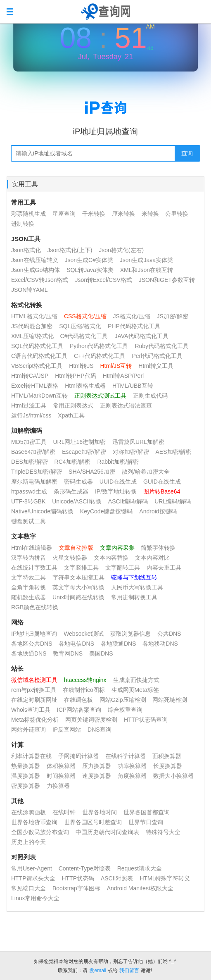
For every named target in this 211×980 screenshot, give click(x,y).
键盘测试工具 (28, 521)
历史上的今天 (28, 842)
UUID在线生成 (118, 482)
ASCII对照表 (117, 878)
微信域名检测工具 (34, 680)
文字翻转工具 (123, 567)
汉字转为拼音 (28, 558)
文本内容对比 (152, 558)
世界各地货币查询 (34, 822)
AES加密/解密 (174, 452)
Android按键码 (158, 511)
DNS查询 (100, 730)
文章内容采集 (117, 548)
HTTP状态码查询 (146, 720)
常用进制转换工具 (134, 597)
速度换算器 (97, 776)
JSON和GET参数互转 (167, 280)
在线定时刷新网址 (34, 700)
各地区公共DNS (32, 644)
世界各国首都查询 (147, 812)
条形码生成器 (71, 491)
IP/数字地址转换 (116, 491)
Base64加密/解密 (33, 452)
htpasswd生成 (29, 491)
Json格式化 (26, 250)
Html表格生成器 (85, 386)
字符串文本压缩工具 (78, 577)
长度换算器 (168, 766)
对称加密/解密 (131, 452)
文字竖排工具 (81, 567)
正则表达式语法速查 (126, 405)
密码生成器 (78, 482)
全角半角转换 (28, 587)
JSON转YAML (29, 290)
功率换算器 (132, 766)
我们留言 (129, 970)
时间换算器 (61, 776)
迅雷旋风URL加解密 (138, 442)
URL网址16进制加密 (79, 442)
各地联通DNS (119, 644)
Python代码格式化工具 (99, 346)
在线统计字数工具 (34, 567)
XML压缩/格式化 (33, 336)
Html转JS (81, 366)
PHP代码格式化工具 (134, 326)
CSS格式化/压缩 (85, 316)
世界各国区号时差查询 (93, 822)
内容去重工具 (164, 567)
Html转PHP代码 (76, 376)
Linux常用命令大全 (35, 898)
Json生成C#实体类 (89, 260)
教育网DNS (68, 653)
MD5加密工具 (29, 442)
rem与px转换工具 (34, 690)
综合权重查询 (125, 710)
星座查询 (64, 214)
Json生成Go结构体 (36, 270)
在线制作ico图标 (84, 690)
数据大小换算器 (173, 776)
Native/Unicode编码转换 (42, 511)
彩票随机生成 (28, 214)
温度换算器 (26, 776)
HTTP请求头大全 (33, 878)
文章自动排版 (76, 548)
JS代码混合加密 (32, 326)
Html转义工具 (156, 366)
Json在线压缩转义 (35, 260)
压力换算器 (97, 766)
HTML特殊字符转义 (165, 878)
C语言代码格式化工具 (39, 356)
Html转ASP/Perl (123, 376)
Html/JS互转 (116, 366)
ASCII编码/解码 (128, 501)
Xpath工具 (71, 415)
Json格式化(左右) (121, 250)
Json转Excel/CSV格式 (103, 280)
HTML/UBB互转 (133, 386)
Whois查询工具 (31, 710)
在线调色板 (78, 700)
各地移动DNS (160, 644)
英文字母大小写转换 (78, 587)
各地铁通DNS (29, 653)
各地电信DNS (76, 644)
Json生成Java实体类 (146, 260)
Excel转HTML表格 (35, 386)
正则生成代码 (150, 396)
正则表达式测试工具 (100, 396)
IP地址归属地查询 (34, 634)
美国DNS (101, 653)
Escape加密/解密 (84, 452)
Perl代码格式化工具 (157, 356)
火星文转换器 (70, 558)
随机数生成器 (28, 597)
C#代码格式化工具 (84, 336)
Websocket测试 (84, 634)
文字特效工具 (28, 577)
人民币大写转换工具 (137, 587)
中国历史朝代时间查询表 (107, 832)
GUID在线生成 (162, 482)
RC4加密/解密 (73, 462)
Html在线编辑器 (32, 548)
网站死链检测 (170, 700)
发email (98, 970)
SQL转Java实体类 (90, 270)
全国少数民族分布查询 (40, 832)
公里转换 (177, 214)
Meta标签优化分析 (35, 720)
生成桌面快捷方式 (136, 680)
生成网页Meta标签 (135, 690)
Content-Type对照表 (85, 868)
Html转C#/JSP (30, 376)
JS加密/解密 (173, 316)
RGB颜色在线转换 (35, 607)
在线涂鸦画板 (28, 812)
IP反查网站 (67, 730)
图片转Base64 (162, 491)
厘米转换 (123, 214)
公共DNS (169, 634)
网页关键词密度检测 (91, 720)
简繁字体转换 (158, 548)
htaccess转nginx (85, 680)
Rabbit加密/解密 (118, 462)
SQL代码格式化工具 (37, 346)
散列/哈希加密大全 (146, 472)
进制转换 (23, 224)
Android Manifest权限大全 (140, 888)
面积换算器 (167, 756)
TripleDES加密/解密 (37, 472)
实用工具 (25, 184)
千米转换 (94, 214)
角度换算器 (132, 776)
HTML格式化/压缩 (34, 316)
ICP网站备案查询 (79, 710)
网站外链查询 (28, 730)
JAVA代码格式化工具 (141, 336)
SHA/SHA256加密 (92, 472)
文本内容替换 (111, 558)
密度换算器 (26, 786)
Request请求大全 (140, 868)
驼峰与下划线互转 (134, 577)
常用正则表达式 (73, 405)
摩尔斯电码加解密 (34, 482)
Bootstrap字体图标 (76, 888)
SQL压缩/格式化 (80, 326)
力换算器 (58, 786)
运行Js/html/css (31, 415)
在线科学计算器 (126, 756)
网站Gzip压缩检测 (123, 700)
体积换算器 (61, 766)
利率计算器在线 (31, 756)
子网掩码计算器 (78, 756)
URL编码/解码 (173, 501)
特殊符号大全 (163, 832)
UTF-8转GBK (28, 501)
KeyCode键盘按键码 (107, 511)
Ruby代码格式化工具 (162, 346)
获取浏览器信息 (130, 634)
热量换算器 (26, 766)
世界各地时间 (100, 812)
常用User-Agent (32, 868)
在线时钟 (64, 812)
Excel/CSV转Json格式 (40, 280)
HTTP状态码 (78, 878)
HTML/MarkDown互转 (39, 396)
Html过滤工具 (29, 405)
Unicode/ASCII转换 (77, 501)
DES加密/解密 (30, 462)
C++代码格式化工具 (100, 356)
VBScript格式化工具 (37, 366)
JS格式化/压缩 (131, 316)
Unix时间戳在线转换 (78, 597)
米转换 (150, 214)
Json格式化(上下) (70, 250)
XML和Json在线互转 (147, 270)
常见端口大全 (28, 888)
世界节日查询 (146, 822)
